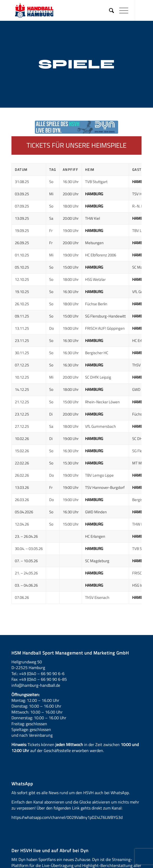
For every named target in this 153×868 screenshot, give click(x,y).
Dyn (22, 859)
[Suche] (109, 10)
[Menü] (121, 10)
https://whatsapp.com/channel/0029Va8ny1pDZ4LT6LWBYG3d (67, 817)
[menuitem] (109, 10)
